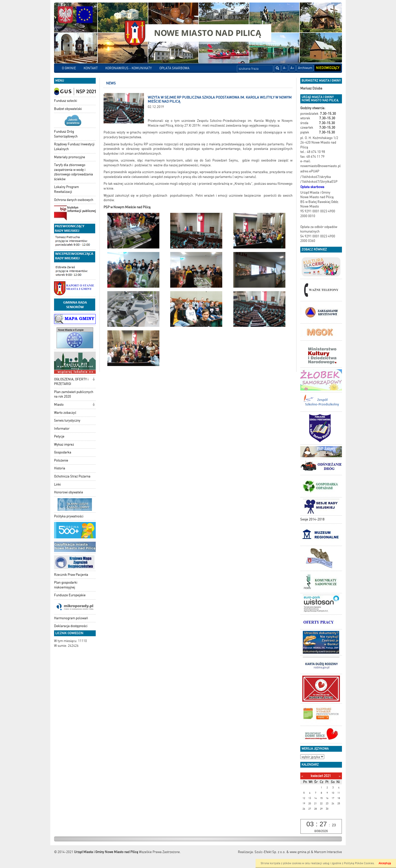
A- (285, 68)
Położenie (61, 460)
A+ (292, 68)
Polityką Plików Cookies (359, 863)
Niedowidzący (328, 68)
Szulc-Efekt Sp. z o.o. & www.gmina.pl (282, 852)
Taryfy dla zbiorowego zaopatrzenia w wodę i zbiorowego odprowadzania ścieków (73, 172)
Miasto (59, 405)
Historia (60, 468)
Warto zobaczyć (65, 413)
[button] (94, 380)
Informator (62, 429)
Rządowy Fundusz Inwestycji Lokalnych (74, 147)
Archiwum (305, 68)
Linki (57, 484)
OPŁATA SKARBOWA (174, 68)
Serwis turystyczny (67, 420)
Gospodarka (63, 452)
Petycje (59, 436)
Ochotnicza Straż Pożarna (72, 476)
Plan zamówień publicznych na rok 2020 (74, 394)
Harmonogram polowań (71, 618)
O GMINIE (69, 68)
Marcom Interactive (328, 852)
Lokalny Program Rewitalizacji (66, 189)
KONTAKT (91, 68)
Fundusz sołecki (66, 101)
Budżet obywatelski (68, 109)
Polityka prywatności (69, 516)
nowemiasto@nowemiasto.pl (320, 166)
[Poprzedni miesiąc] (302, 776)
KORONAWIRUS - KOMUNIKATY (129, 68)
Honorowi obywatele (69, 492)
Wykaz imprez (64, 444)
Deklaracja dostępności (71, 626)
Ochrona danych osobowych (74, 200)
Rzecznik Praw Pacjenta (71, 575)
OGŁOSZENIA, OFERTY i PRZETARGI (71, 382)
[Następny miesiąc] (340, 776)
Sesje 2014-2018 (312, 519)
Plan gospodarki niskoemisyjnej (66, 585)
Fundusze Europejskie (70, 595)
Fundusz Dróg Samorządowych (66, 134)
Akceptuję (385, 863)
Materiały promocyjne (70, 157)
